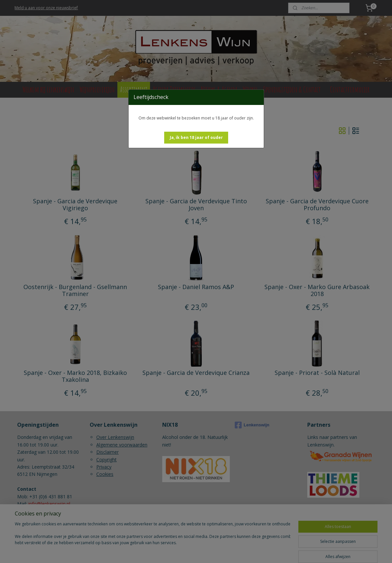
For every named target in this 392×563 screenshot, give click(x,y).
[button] (196, 138)
